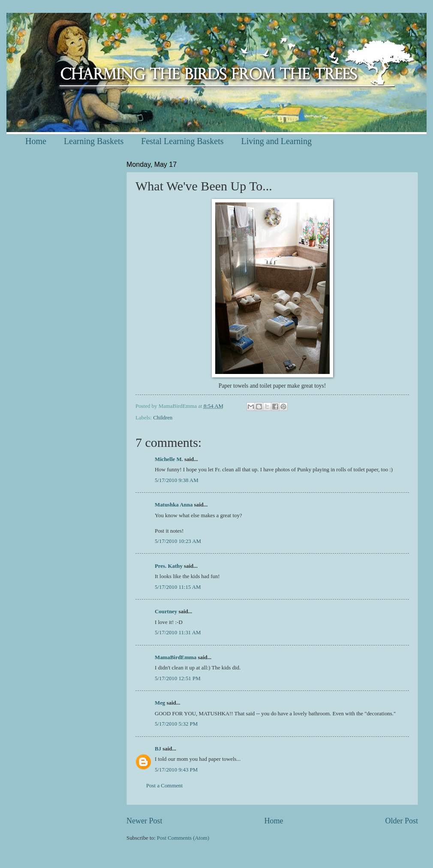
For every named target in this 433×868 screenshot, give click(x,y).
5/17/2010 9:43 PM (176, 770)
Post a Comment (164, 786)
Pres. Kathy (169, 566)
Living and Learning (276, 141)
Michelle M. (169, 459)
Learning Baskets (94, 141)
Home (36, 141)
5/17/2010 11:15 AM (178, 587)
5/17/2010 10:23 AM (178, 541)
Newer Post (144, 821)
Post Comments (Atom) (183, 838)
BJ (158, 749)
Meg (160, 703)
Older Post (401, 821)
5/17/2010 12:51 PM (178, 678)
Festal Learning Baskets (182, 141)
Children (163, 418)
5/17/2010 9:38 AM (177, 480)
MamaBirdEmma (176, 657)
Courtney (166, 612)
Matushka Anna (174, 505)
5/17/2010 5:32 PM (176, 724)
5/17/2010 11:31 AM (178, 633)
